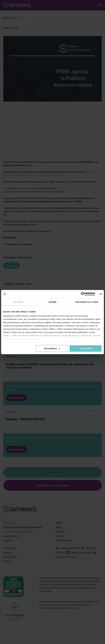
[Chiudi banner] (101, 294)
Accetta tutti (86, 348)
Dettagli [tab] (52, 302)
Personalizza (52, 348)
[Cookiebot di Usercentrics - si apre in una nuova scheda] (83, 294)
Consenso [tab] (18, 302)
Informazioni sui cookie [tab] (87, 302)
